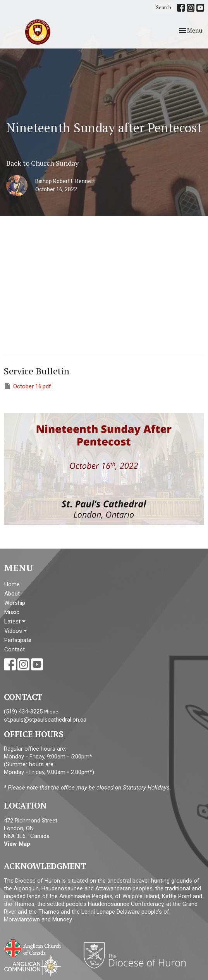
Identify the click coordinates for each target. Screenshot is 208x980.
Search (164, 7)
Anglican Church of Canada (33, 947)
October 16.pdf (28, 386)
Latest (15, 622)
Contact (15, 649)
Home (12, 584)
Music (12, 612)
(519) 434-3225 (23, 712)
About (12, 594)
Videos (16, 631)
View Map (17, 844)
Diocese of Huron (138, 955)
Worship (15, 603)
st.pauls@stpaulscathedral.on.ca (45, 720)
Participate (18, 640)
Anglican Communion (33, 966)
